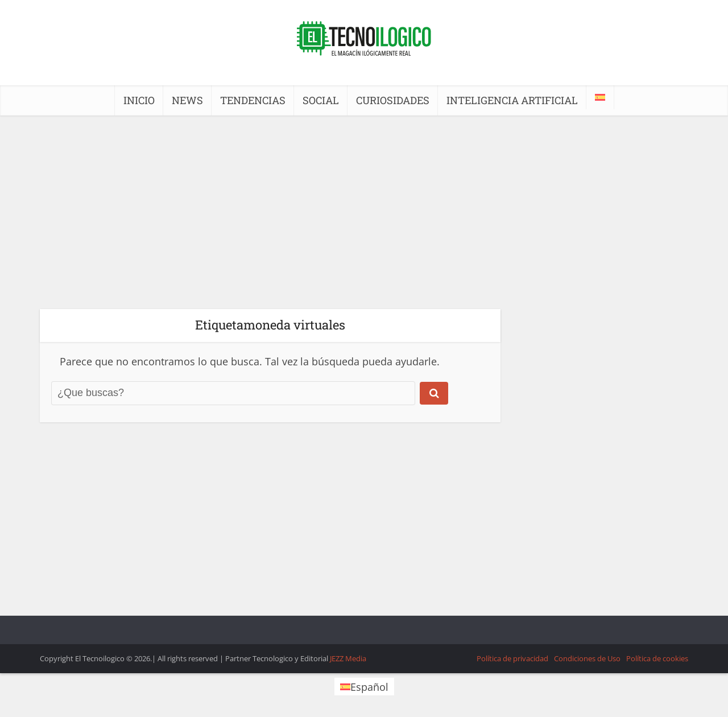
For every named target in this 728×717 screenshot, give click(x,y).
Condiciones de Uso (587, 658)
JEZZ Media (348, 658)
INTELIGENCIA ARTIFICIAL (512, 100)
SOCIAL (321, 100)
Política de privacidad (512, 658)
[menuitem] (600, 97)
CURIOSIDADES (393, 100)
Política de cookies (657, 658)
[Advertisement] (364, 212)
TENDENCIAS (253, 100)
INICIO (139, 100)
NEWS (187, 100)
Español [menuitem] (369, 687)
